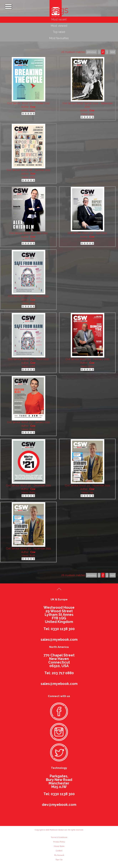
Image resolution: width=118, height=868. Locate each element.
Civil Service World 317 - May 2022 (29, 233)
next (112, 575)
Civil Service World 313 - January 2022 (29, 422)
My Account (59, 855)
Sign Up (59, 860)
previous (91, 575)
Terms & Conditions (59, 837)
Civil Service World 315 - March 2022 (29, 296)
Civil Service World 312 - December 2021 (29, 485)
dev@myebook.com (59, 805)
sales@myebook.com (59, 640)
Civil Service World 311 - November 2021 (88, 485)
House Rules (59, 846)
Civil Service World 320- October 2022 (29, 103)
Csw (33, 107)
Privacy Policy (59, 842)
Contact (59, 851)
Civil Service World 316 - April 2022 (88, 233)
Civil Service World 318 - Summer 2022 (29, 170)
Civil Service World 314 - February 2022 (88, 359)
